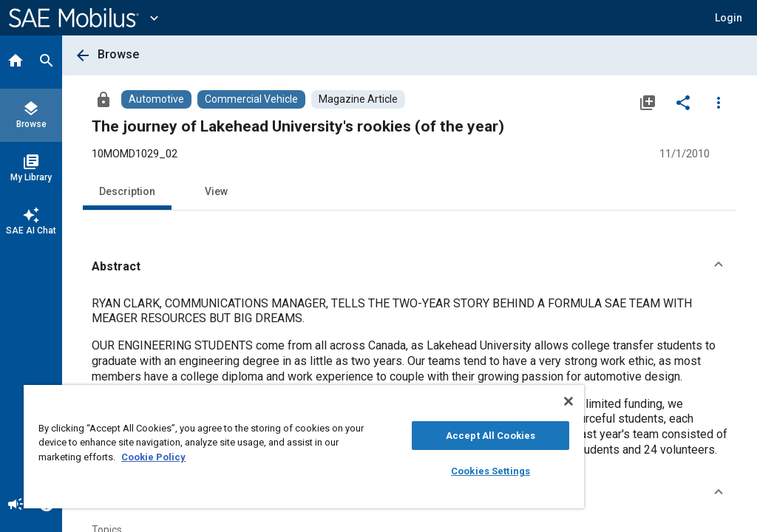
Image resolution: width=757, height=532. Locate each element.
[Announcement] (16, 505)
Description (127, 191)
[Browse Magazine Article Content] (358, 99)
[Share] (683, 102)
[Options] (719, 102)
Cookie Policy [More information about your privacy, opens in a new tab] (153, 457)
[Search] (47, 62)
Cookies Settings (490, 471)
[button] (410, 267)
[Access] (103, 99)
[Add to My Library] (648, 102)
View (216, 191)
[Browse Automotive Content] (156, 99)
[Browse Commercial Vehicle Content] (251, 99)
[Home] (16, 62)
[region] (304, 447)
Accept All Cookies (490, 436)
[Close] (568, 401)
